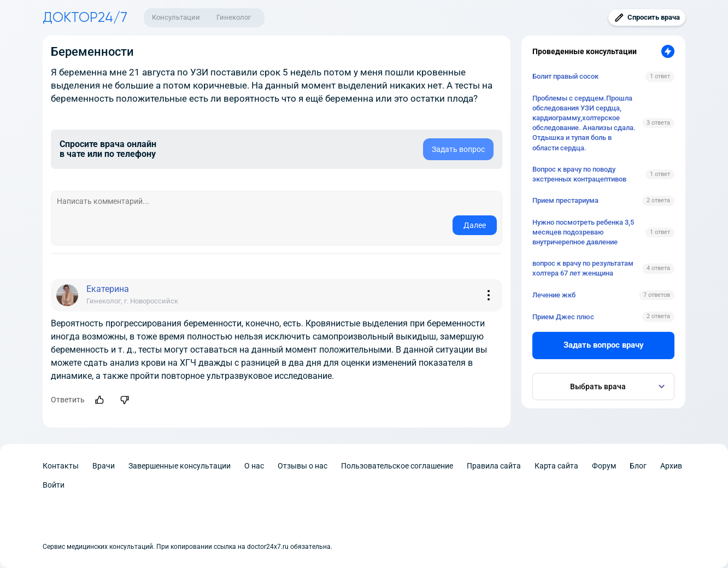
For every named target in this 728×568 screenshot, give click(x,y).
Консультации (176, 17)
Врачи (104, 466)
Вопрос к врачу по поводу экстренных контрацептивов (579, 174)
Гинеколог (234, 17)
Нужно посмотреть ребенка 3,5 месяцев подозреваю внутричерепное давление (583, 232)
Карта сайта (556, 466)
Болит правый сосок (565, 76)
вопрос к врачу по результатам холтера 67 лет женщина (583, 268)
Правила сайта (494, 466)
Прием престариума (565, 200)
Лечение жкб (554, 295)
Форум (604, 466)
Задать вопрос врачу (604, 345)
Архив (671, 466)
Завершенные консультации (180, 466)
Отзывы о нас (303, 466)
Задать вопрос (458, 149)
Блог (638, 466)
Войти (54, 485)
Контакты (61, 466)
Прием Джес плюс (563, 317)
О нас (254, 466)
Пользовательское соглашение (397, 466)
